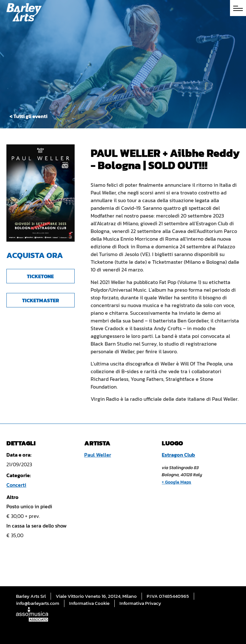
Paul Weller (98, 455)
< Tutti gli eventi (29, 116)
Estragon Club (178, 455)
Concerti (16, 485)
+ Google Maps (176, 482)
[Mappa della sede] (177, 534)
